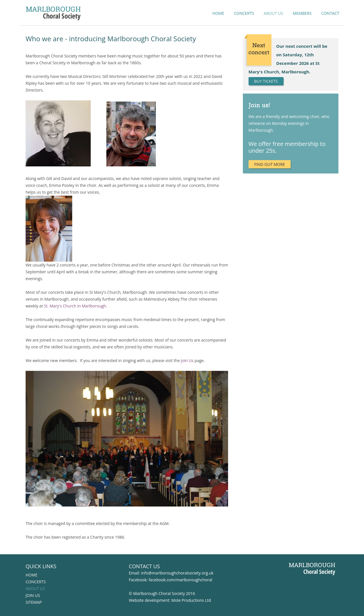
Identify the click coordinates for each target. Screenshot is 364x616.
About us (273, 13)
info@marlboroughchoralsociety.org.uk (177, 573)
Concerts (244, 13)
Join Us (187, 360)
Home (218, 13)
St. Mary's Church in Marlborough (75, 306)
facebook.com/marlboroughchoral (180, 580)
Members (302, 13)
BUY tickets (266, 81)
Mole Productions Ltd (191, 600)
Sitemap (34, 602)
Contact (330, 13)
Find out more (270, 164)
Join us (33, 595)
